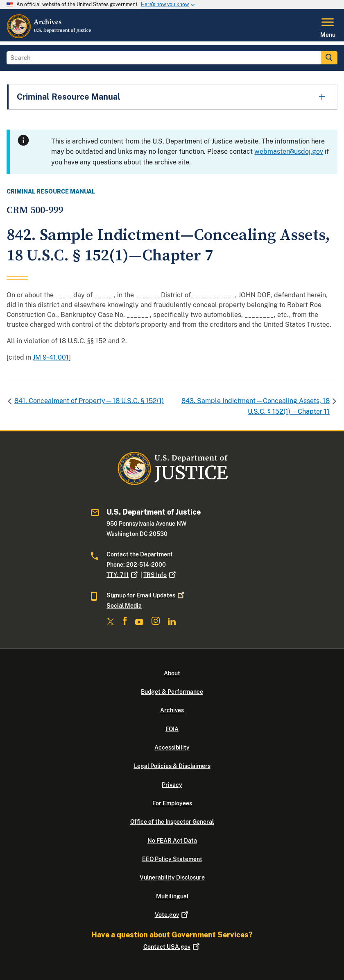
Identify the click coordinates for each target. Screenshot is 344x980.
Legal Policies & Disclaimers (172, 766)
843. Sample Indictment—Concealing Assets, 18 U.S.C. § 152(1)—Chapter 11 (256, 406)
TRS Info (160, 575)
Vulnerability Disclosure (172, 877)
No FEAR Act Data (172, 841)
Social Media (124, 606)
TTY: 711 (123, 575)
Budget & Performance (172, 692)
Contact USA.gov (172, 947)
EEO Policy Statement (172, 859)
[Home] (49, 36)
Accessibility (172, 748)
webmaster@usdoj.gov (289, 152)
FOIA (172, 729)
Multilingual (172, 896)
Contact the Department (140, 554)
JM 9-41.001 (51, 357)
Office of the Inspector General (172, 822)
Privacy (172, 785)
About (172, 673)
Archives (172, 710)
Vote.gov (172, 915)
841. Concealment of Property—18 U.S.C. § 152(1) (89, 401)
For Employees (172, 803)
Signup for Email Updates (146, 595)
